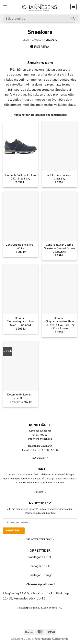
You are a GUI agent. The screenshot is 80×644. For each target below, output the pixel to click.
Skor (26, 40)
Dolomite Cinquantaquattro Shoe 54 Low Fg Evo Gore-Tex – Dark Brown (60, 323)
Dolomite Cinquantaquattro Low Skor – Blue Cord (21, 322)
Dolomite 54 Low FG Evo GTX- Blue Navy (21, 177)
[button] (5, 7)
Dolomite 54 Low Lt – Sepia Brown (20, 396)
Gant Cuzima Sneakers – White (20, 246)
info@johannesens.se (40, 439)
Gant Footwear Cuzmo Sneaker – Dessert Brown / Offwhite (59, 248)
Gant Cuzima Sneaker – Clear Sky (59, 177)
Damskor (37, 40)
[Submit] (73, 19)
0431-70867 (40, 435)
